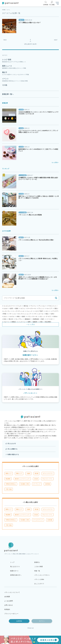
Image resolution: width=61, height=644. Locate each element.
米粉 (18, 316)
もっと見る (55, 162)
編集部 (35, 322)
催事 (29, 322)
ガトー (48, 311)
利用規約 (7, 609)
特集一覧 (37, 571)
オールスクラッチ (38, 520)
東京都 (37, 473)
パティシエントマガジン (42, 575)
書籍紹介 (28, 319)
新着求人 (37, 562)
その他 (21, 110)
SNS (5, 319)
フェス (19, 306)
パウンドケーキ (32, 316)
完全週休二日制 (25, 484)
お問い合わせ (9, 605)
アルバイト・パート (47, 479)
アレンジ (41, 308)
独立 (47, 314)
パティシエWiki (39, 579)
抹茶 (11, 308)
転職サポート (14, 571)
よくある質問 (9, 601)
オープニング (37, 484)
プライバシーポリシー (11, 614)
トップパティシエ (18, 311)
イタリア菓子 (39, 311)
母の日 (11, 319)
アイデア (55, 311)
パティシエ (12, 314)
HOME (4, 10)
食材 (23, 316)
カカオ (5, 308)
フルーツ (6, 322)
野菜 (5, 314)
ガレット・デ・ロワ (45, 316)
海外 (43, 319)
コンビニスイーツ (9, 306)
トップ (12, 562)
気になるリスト (15, 567)
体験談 (14, 322)
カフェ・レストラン (48, 473)
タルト (5, 316)
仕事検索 (46, 5)
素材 (17, 308)
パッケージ (22, 322)
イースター (50, 319)
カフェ (23, 308)
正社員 (36, 479)
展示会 (26, 306)
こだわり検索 (39, 567)
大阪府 (28, 473)
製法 (56, 308)
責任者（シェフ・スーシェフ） (22, 479)
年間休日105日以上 (11, 484)
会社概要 (7, 597)
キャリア (49, 308)
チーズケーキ (32, 308)
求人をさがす (12, 444)
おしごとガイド (39, 584)
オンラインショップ (24, 314)
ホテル (12, 316)
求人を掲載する (12, 449)
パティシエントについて (12, 592)
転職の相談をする (13, 454)
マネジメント (52, 306)
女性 (52, 314)
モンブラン (19, 319)
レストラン (7, 311)
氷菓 (41, 322)
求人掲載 (52, 5)
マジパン (33, 306)
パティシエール (38, 314)
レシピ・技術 (23, 175)
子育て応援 (9, 489)
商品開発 (8, 479)
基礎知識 (36, 319)
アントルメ (42, 306)
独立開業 (48, 322)
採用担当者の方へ (16, 575)
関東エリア (19, 473)
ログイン (42, 621)
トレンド (29, 311)
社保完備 (47, 484)
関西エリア (9, 473)
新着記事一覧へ (8, 94)
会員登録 (19, 621)
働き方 (22, 20)
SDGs (55, 316)
